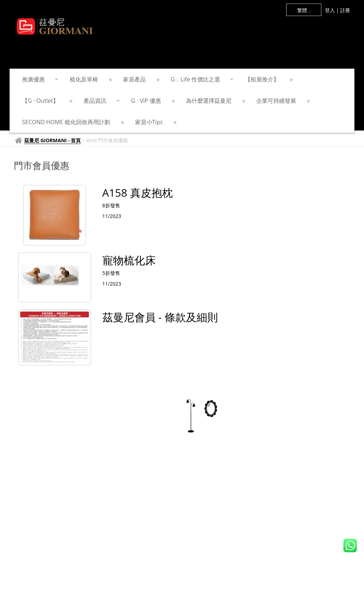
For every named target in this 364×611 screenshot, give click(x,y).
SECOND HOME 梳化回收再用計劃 (72, 122)
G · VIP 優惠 (152, 101)
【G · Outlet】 (47, 101)
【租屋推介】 (268, 79)
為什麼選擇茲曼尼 (215, 101)
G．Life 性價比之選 (202, 79)
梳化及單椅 (90, 79)
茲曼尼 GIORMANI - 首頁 (52, 140)
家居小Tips (155, 122)
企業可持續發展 (282, 101)
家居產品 (141, 79)
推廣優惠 (40, 79)
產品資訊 (101, 101)
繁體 (304, 10)
